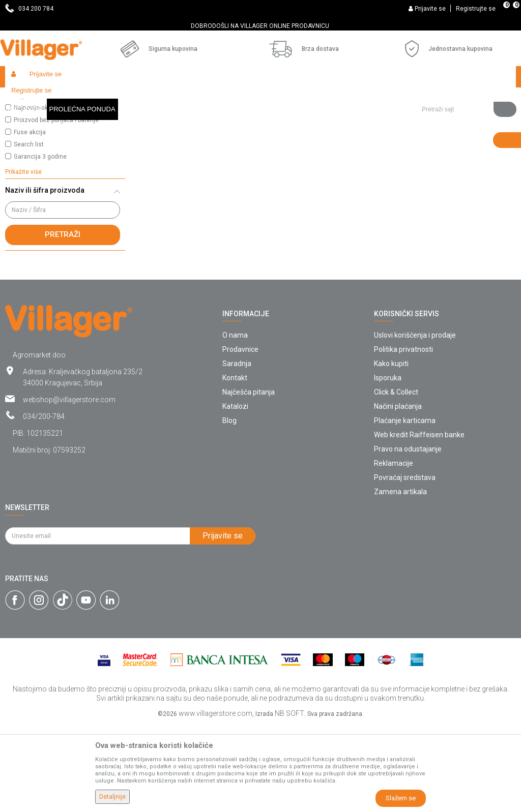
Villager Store (25, 98)
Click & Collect (396, 479)
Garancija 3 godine (40, 244)
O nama (235, 423)
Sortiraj (443, 118)
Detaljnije (112, 797)
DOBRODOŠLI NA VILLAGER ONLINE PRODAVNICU (260, 26)
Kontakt (235, 465)
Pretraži (63, 322)
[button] (465, 77)
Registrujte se (476, 9)
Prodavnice (240, 437)
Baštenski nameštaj (145, 98)
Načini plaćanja (398, 494)
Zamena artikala (400, 579)
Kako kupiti (391, 451)
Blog (229, 508)
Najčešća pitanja (249, 479)
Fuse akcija (30, 220)
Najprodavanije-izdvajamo (50, 183)
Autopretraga (395, 118)
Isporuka (388, 465)
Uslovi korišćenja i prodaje (415, 423)
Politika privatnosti (403, 437)
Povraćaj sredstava (405, 565)
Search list (29, 232)
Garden (98, 98)
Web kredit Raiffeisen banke (419, 522)
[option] (260, 26)
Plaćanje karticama (405, 508)
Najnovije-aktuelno (40, 195)
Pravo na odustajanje (408, 536)
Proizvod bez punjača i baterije (56, 207)
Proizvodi (66, 98)
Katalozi (235, 494)
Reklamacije (394, 551)
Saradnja (237, 451)
